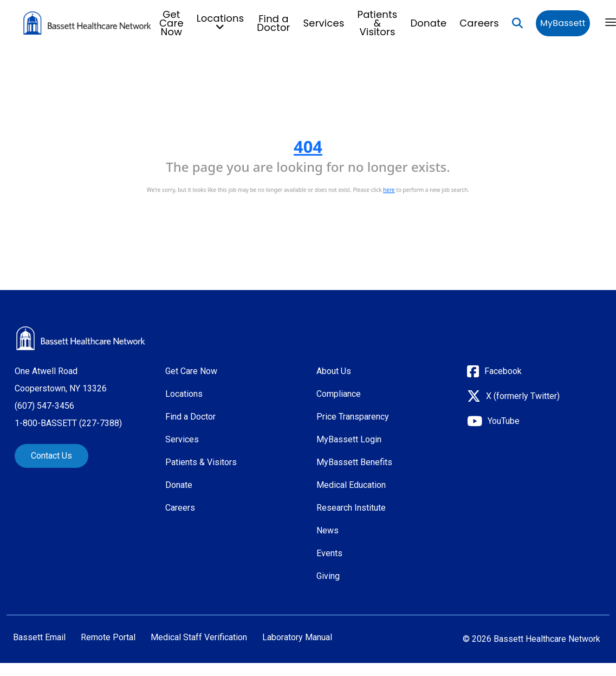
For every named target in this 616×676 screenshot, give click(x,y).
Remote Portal (108, 638)
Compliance (339, 394)
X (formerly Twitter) (523, 396)
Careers (479, 23)
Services (324, 23)
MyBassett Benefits (354, 462)
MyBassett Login (349, 439)
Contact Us (51, 456)
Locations (184, 394)
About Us (334, 371)
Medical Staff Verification (199, 638)
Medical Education (351, 485)
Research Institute (351, 508)
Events (329, 553)
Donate (428, 23)
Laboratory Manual (297, 638)
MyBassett (563, 23)
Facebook (503, 371)
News (328, 530)
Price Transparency (353, 417)
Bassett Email (39, 638)
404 (308, 146)
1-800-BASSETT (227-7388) (68, 423)
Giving (328, 576)
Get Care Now (171, 23)
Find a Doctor (273, 23)
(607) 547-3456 (44, 406)
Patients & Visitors (378, 23)
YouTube (504, 421)
